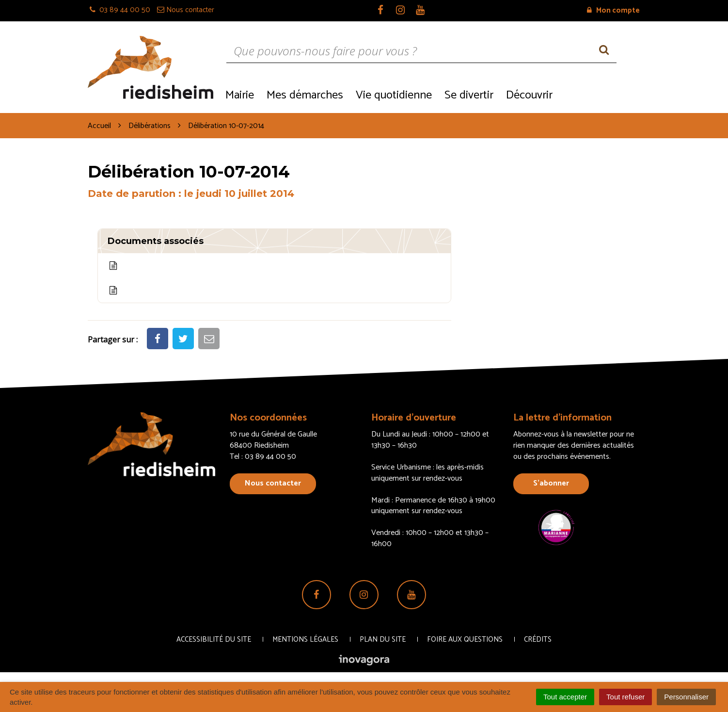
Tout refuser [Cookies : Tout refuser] (625, 697)
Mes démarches (305, 95)
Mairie (240, 95)
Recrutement (599, 94)
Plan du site (383, 639)
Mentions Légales (305, 639)
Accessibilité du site (214, 639)
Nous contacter (273, 483)
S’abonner (551, 483)
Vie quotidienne (394, 95)
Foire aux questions (465, 639)
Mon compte (613, 10)
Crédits (538, 639)
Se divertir (469, 95)
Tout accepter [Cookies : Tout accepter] (565, 697)
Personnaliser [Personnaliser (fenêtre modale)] (686, 697)
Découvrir (529, 95)
